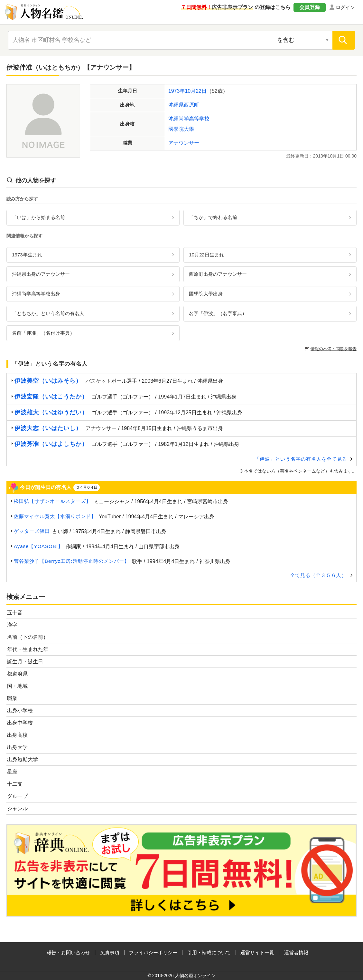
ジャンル (17, 808)
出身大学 (17, 747)
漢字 (12, 625)
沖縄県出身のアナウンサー (41, 274)
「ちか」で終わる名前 (213, 217)
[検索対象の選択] (302, 40)
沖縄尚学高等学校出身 (36, 294)
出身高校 (17, 735)
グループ (17, 796)
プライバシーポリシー (153, 952)
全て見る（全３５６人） (318, 575)
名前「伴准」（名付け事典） (43, 333)
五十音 (15, 613)
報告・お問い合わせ (68, 952)
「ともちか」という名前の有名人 (48, 313)
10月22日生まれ (206, 255)
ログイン (345, 7)
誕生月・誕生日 (25, 662)
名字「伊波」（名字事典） (218, 313)
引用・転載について (209, 952)
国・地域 (17, 686)
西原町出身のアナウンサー (218, 274)
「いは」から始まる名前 (38, 217)
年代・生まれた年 (28, 649)
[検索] (344, 40)
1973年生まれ (27, 255)
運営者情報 (296, 952)
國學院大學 (181, 129)
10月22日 (196, 91)
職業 (12, 698)
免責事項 (110, 952)
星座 (12, 772)
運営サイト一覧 (257, 952)
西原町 (191, 105)
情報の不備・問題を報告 (334, 349)
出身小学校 (20, 711)
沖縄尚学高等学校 (189, 119)
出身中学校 (20, 723)
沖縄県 (176, 105)
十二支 (15, 784)
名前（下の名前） (28, 637)
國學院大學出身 (206, 294)
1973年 (177, 91)
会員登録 (310, 7)
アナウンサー (184, 143)
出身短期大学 (23, 759)
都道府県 (17, 674)
